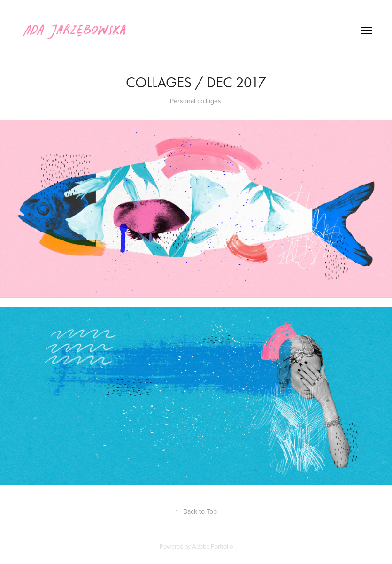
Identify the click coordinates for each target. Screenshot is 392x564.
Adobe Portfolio (212, 546)
